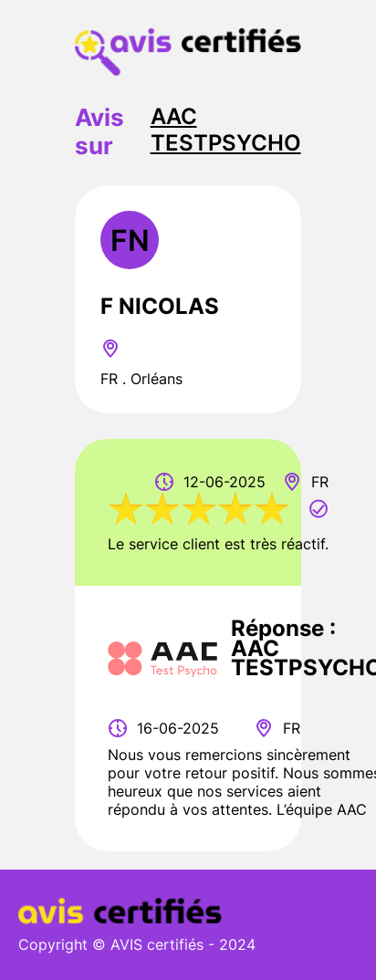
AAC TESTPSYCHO (226, 130)
